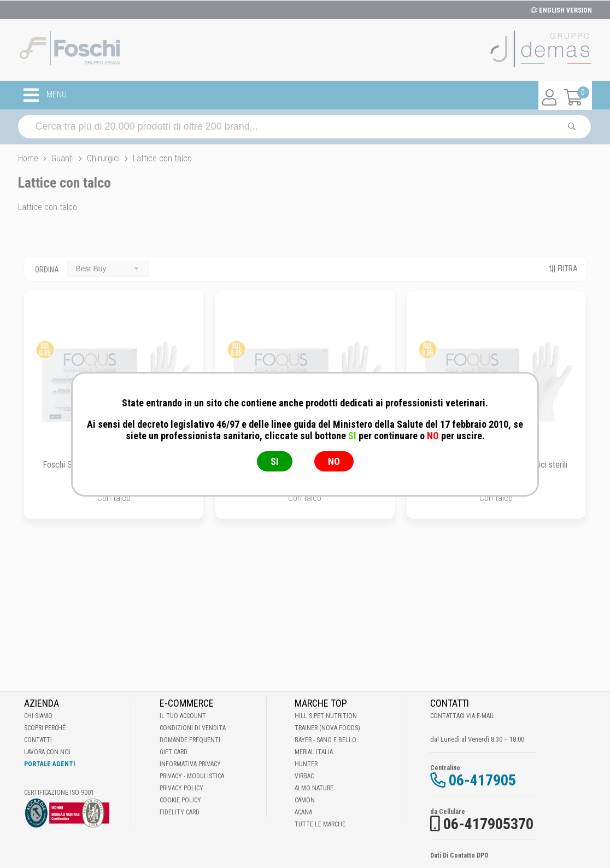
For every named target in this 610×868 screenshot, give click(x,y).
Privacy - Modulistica (192, 776)
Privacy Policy (181, 788)
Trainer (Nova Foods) (327, 728)
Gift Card (174, 752)
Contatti (38, 740)
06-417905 (482, 780)
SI (275, 461)
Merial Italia (314, 752)
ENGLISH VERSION (561, 10)
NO (334, 461)
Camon (305, 800)
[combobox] (108, 269)
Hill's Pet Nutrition (326, 716)
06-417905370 (488, 824)
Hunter (306, 764)
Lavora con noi (47, 752)
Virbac (304, 776)
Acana (303, 812)
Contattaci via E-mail (462, 716)
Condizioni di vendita (193, 728)
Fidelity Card (180, 812)
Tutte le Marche (320, 824)
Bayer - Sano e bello (325, 740)
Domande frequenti (190, 740)
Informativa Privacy (190, 764)
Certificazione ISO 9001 (59, 793)
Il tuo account (183, 716)
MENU (45, 95)
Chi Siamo (38, 716)
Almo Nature (314, 788)
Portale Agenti (49, 764)
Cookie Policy (180, 800)
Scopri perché (45, 728)
